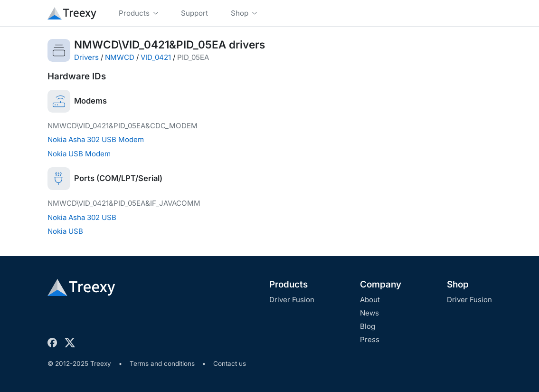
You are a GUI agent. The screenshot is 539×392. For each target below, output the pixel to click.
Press (370, 339)
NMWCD (120, 57)
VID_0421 (156, 57)
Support (194, 13)
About (370, 300)
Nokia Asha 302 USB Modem (96, 139)
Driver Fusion (292, 300)
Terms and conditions (162, 363)
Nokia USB (65, 231)
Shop (458, 284)
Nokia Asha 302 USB (82, 217)
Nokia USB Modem (79, 154)
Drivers (86, 57)
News (369, 313)
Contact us (230, 363)
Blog (368, 326)
